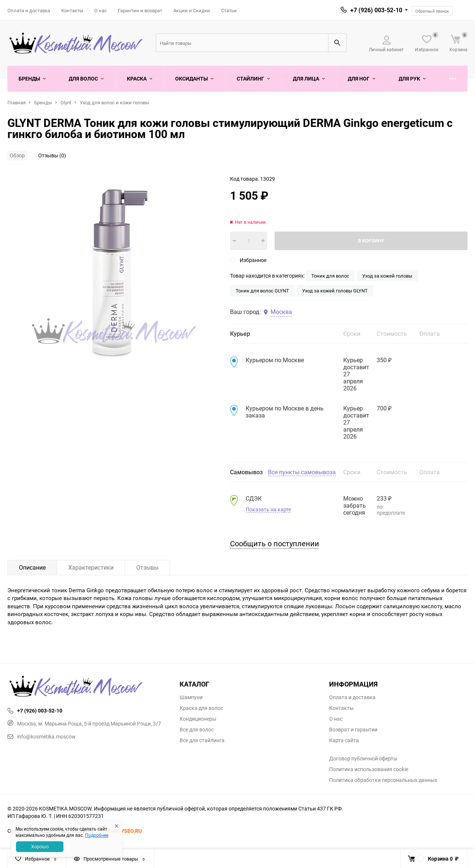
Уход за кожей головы (387, 276)
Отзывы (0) (52, 155)
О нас (101, 10)
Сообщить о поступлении (275, 543)
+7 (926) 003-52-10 (376, 10)
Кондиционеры (198, 719)
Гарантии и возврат (140, 10)
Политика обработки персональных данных (383, 780)
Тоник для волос (330, 276)
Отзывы (147, 567)
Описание (32, 567)
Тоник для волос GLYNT (262, 291)
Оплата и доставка (29, 10)
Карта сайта (344, 740)
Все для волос (197, 730)
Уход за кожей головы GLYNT (335, 291)
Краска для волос (201, 708)
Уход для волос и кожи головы (114, 102)
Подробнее (97, 835)
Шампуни (191, 697)
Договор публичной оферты (363, 759)
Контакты (72, 10)
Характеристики (91, 567)
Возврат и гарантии (353, 730)
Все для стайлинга (202, 740)
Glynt (66, 102)
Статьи (229, 10)
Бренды (43, 102)
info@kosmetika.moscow (42, 736)
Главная (17, 102)
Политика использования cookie (369, 769)
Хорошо (40, 846)
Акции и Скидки (192, 10)
